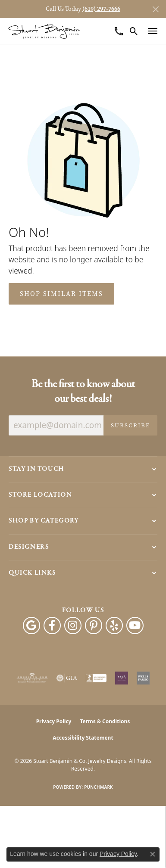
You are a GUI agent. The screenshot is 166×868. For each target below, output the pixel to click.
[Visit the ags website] (32, 678)
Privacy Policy (54, 721)
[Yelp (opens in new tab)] (114, 625)
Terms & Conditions (105, 721)
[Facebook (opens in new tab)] (52, 625)
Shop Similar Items (61, 294)
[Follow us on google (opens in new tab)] (31, 625)
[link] (119, 31)
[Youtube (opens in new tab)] (135, 625)
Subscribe (130, 425)
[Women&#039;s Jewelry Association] (122, 678)
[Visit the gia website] (67, 678)
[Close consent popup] (153, 854)
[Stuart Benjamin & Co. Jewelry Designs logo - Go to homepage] (44, 31)
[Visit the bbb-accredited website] (96, 678)
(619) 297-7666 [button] (101, 9)
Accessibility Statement (83, 738)
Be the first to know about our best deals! (83, 392)
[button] (134, 31)
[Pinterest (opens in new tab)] (94, 625)
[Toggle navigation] (153, 31)
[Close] (155, 9)
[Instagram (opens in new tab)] (73, 625)
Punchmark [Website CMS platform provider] (99, 787)
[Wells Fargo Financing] (143, 678)
